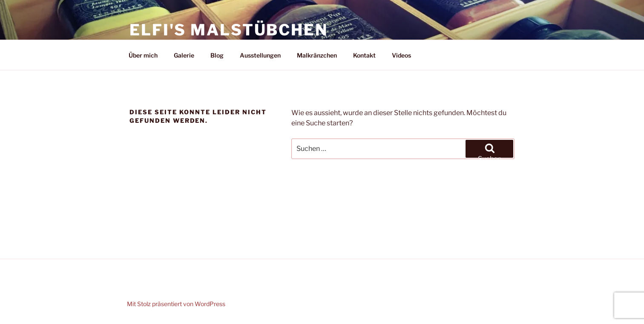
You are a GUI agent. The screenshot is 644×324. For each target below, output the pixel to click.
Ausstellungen (260, 55)
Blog (217, 55)
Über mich (143, 55)
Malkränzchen (317, 55)
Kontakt (364, 55)
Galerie (184, 55)
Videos (401, 55)
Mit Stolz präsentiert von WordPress (176, 304)
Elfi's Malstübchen (229, 30)
